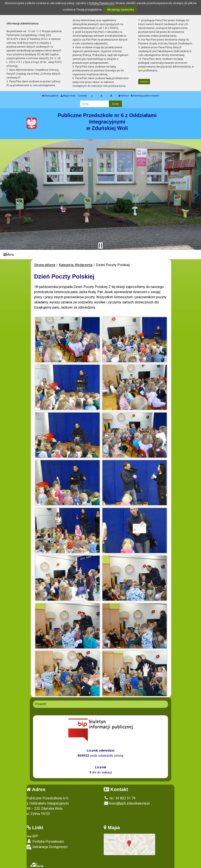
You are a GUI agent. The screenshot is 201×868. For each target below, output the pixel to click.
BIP (32, 836)
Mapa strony (68, 96)
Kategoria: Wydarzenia (76, 265)
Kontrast (124, 96)
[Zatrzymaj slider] (100, 246)
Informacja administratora (145, 96)
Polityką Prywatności (102, 3)
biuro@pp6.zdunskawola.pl (127, 803)
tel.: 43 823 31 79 (120, 798)
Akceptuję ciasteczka (121, 10)
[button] (5, 194)
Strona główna (50, 96)
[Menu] (100, 255)
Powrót (41, 704)
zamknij (144, 82)
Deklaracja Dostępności (47, 847)
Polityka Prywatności (45, 841)
